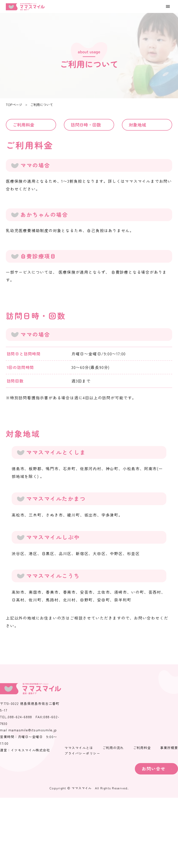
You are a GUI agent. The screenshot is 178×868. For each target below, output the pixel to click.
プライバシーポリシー (82, 753)
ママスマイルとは (79, 748)
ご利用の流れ (113, 748)
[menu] (168, 6)
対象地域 (137, 125)
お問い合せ (154, 769)
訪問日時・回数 (86, 125)
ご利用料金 (24, 125)
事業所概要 (169, 748)
